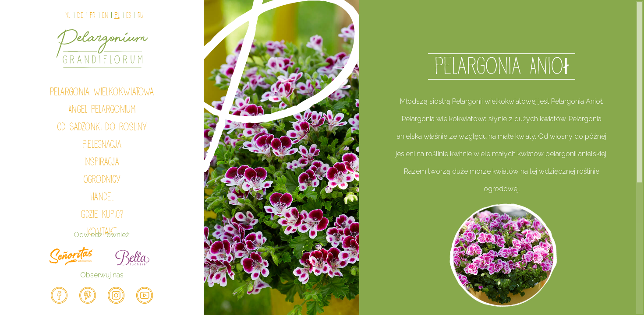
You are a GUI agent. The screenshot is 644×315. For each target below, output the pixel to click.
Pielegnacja (102, 144)
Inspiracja (102, 162)
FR (93, 16)
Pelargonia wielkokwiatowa (102, 92)
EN (105, 16)
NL (68, 16)
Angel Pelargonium (102, 109)
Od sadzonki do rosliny (102, 127)
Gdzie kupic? (102, 214)
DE (80, 16)
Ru (140, 16)
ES (129, 16)
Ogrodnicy (102, 179)
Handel (102, 197)
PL (117, 16)
